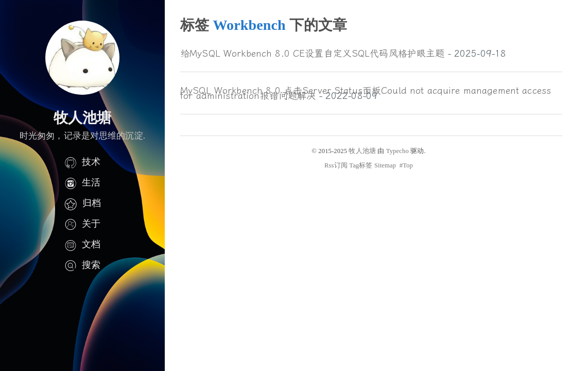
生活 (82, 182)
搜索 (82, 265)
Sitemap (385, 165)
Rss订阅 (336, 165)
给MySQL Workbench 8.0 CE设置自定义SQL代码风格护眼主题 (312, 54)
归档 (82, 203)
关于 (82, 224)
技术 (82, 162)
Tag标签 (361, 165)
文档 (82, 244)
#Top (406, 165)
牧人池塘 (362, 151)
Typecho (397, 151)
